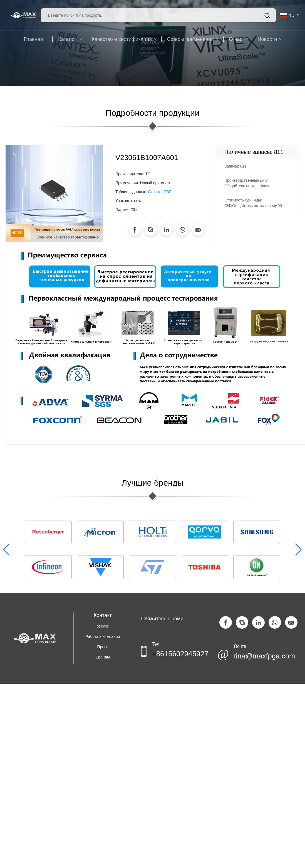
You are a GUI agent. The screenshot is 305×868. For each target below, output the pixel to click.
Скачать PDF (160, 192)
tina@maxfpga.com (259, 656)
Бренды (103, 657)
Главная (34, 39)
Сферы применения (193, 39)
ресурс (103, 626)
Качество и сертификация (125, 39)
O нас (239, 39)
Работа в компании (103, 636)
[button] (298, 550)
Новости (270, 39)
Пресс (103, 647)
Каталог (70, 39)
